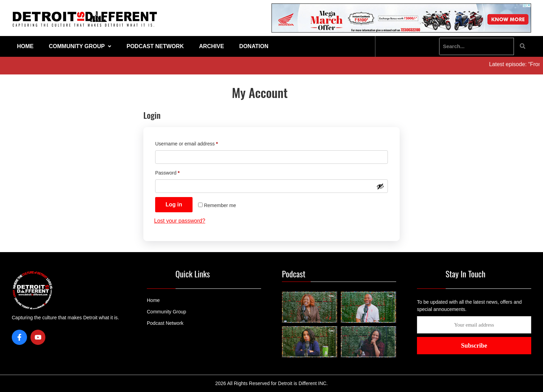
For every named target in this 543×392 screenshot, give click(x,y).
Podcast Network (155, 46)
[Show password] (380, 186)
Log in (174, 204)
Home (25, 46)
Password (177, 172)
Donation (254, 46)
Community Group (80, 46)
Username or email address (196, 143)
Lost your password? (180, 221)
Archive (212, 46)
